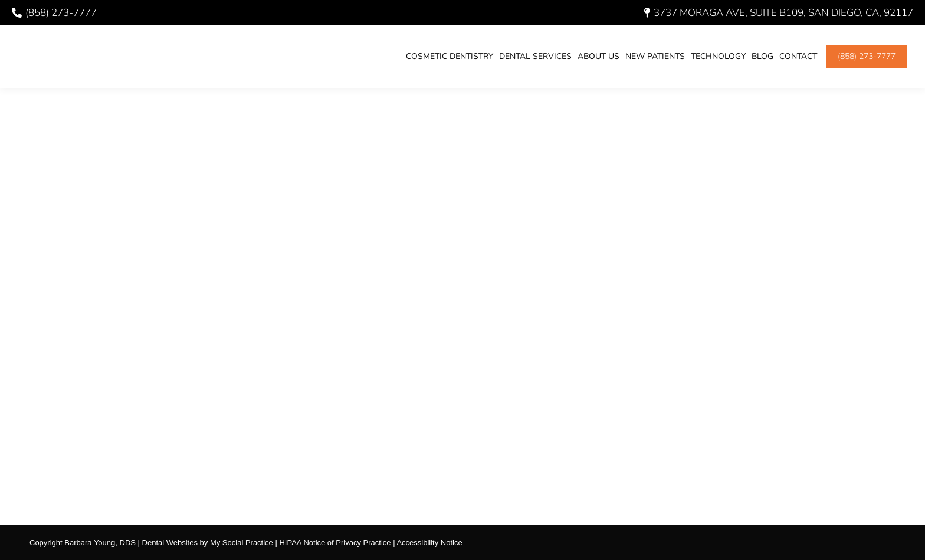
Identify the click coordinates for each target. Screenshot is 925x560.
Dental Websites (170, 543)
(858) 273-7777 (54, 13)
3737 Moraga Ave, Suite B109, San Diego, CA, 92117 (779, 13)
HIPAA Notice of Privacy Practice (335, 543)
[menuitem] (450, 57)
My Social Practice (240, 543)
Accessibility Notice (429, 543)
